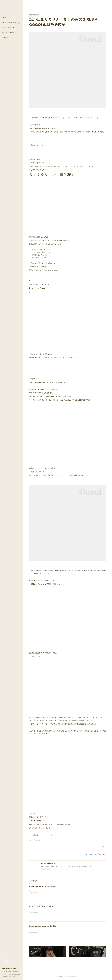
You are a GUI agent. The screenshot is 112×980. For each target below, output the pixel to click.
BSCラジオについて (10, 33)
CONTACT (7, 38)
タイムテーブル (8, 28)
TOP (4, 18)
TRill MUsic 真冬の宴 (11, 23)
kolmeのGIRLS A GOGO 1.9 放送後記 (42, 926)
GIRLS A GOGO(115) (34, 841)
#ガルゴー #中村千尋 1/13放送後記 (41, 906)
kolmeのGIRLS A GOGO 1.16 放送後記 (43, 886)
